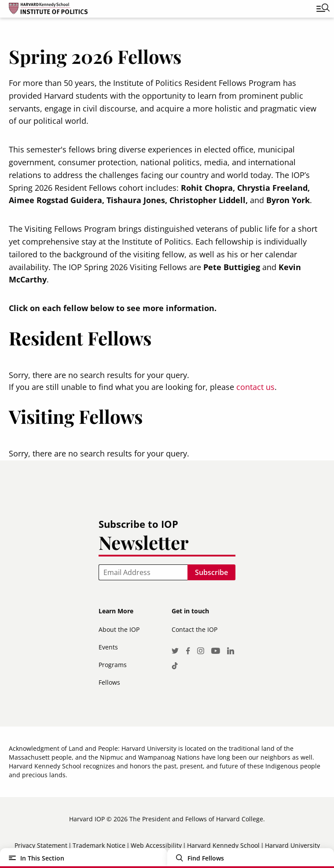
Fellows (109, 682)
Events (108, 647)
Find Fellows (206, 858)
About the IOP (119, 629)
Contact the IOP (195, 629)
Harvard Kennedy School (223, 845)
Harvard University (292, 845)
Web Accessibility (156, 845)
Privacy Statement (41, 845)
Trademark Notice (99, 845)
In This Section (42, 858)
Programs (113, 665)
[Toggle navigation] (316, 9)
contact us (255, 387)
